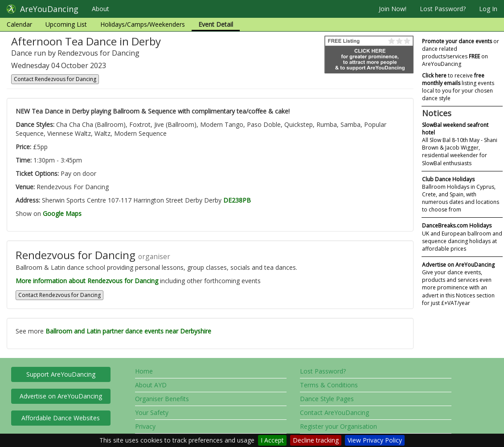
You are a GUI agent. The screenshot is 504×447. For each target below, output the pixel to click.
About (100, 9)
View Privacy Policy (375, 440)
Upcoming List (66, 24)
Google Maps (62, 213)
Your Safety (152, 412)
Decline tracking (316, 440)
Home (144, 371)
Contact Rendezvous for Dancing (55, 79)
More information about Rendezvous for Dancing (87, 281)
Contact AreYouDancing (334, 412)
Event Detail (216, 24)
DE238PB (237, 200)
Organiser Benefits (162, 399)
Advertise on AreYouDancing (61, 396)
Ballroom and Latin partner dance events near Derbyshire (128, 331)
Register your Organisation (338, 426)
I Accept (272, 440)
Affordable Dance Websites (61, 418)
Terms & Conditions (329, 385)
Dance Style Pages (327, 399)
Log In (488, 9)
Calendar (19, 24)
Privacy (145, 426)
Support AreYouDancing (61, 374)
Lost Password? (443, 9)
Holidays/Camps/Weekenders (143, 24)
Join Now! (393, 9)
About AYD (151, 385)
